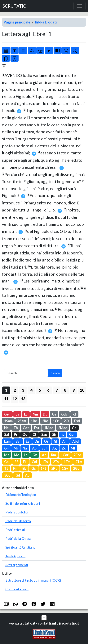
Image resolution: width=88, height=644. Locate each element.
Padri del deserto (18, 521)
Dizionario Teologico (21, 495)
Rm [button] (53, 455)
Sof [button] (44, 448)
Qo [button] (25, 434)
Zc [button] (64, 448)
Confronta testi (17, 589)
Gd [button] (18, 475)
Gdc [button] (64, 414)
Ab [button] (34, 448)
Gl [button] (55, 441)
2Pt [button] (54, 468)
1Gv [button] (65, 468)
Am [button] (65, 441)
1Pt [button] (43, 468)
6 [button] (48, 390)
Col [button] (34, 462)
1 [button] (6, 390)
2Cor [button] (77, 455)
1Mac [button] (49, 428)
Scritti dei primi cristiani (23, 503)
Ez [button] (28, 441)
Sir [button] (54, 434)
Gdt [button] (26, 428)
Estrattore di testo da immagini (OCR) (33, 580)
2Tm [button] (79, 462)
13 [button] (23, 399)
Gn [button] (6, 448)
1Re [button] (34, 421)
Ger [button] (72, 434)
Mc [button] (16, 455)
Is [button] (63, 434)
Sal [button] (7, 434)
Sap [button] (44, 434)
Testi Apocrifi (15, 556)
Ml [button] (73, 448)
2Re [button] (45, 421)
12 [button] (15, 399)
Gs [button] (54, 414)
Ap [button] (27, 475)
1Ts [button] (45, 462)
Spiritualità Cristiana (20, 547)
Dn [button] (37, 441)
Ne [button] (6, 428)
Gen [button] (7, 414)
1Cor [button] (65, 455)
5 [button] (40, 390)
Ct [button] (34, 434)
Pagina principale (17, 22)
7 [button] (57, 390)
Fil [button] (25, 462)
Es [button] (17, 414)
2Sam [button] (22, 421)
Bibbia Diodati (46, 22)
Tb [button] (16, 428)
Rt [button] (74, 414)
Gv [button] (35, 455)
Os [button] (46, 441)
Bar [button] (18, 441)
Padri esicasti (15, 530)
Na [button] (25, 448)
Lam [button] (7, 441)
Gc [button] (33, 468)
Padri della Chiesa (18, 538)
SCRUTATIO (15, 6)
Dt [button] (45, 414)
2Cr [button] (66, 421)
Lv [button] (26, 414)
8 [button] (65, 390)
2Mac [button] (63, 428)
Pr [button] (16, 434)
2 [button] (15, 390)
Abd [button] (76, 441)
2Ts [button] (56, 462)
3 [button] (23, 390)
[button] (44, 617)
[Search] (26, 373)
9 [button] (74, 390)
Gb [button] (74, 428)
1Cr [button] (56, 421)
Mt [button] (7, 455)
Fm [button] (15, 468)
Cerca (55, 373)
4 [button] (31, 390)
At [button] (44, 455)
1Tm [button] (67, 462)
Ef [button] (16, 462)
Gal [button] (7, 462)
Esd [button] (77, 421)
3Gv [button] (7, 475)
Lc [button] (26, 455)
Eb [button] (24, 468)
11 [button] (6, 399)
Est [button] (37, 428)
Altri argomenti (17, 565)
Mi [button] (16, 448)
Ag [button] (55, 448)
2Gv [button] (76, 468)
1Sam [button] (8, 421)
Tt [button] (6, 468)
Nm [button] (35, 414)
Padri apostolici (17, 512)
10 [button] (82, 390)
